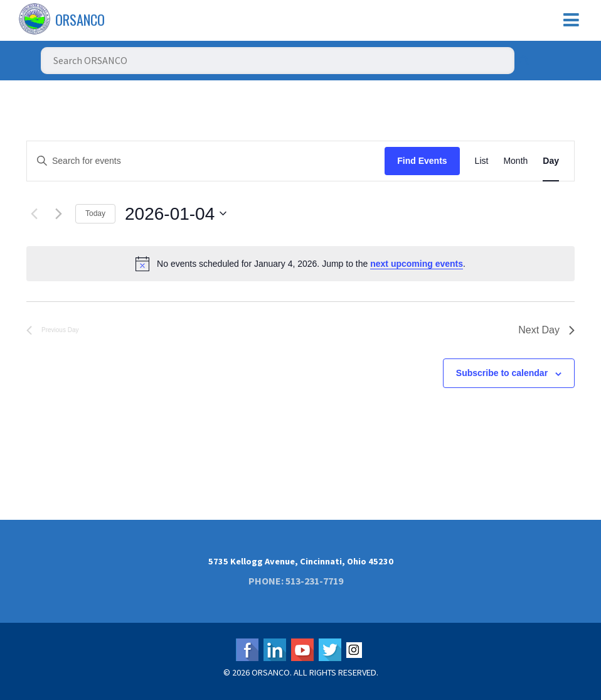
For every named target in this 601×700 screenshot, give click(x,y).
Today (95, 213)
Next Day (546, 330)
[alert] (300, 264)
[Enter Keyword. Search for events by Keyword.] (206, 161)
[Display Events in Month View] (515, 161)
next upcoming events (417, 264)
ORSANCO (80, 19)
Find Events (422, 161)
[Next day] (58, 213)
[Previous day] (34, 213)
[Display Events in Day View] (551, 161)
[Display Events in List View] (482, 161)
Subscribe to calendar (502, 373)
